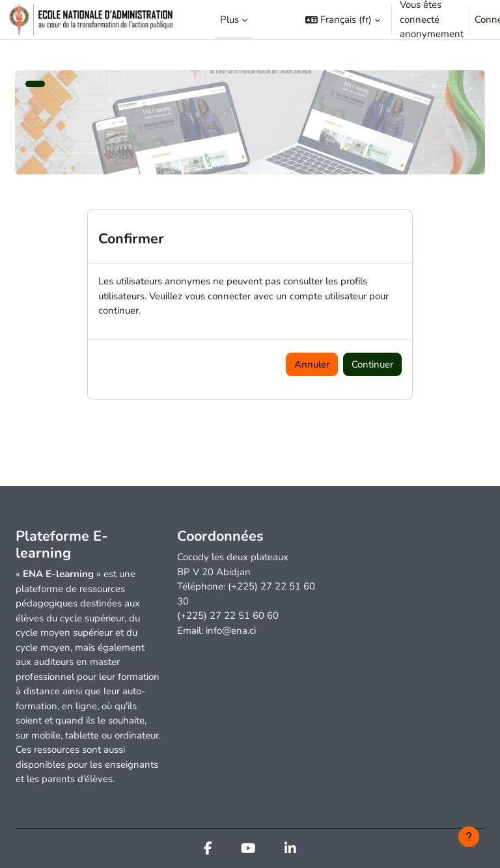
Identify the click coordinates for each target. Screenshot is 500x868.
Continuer (372, 364)
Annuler (312, 364)
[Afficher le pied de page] (469, 837)
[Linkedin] (290, 850)
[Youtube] (248, 850)
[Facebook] (208, 850)
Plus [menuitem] (229, 20)
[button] (343, 20)
